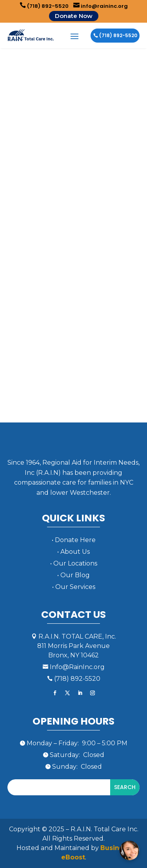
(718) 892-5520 (44, 6)
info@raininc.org (101, 6)
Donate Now (74, 16)
